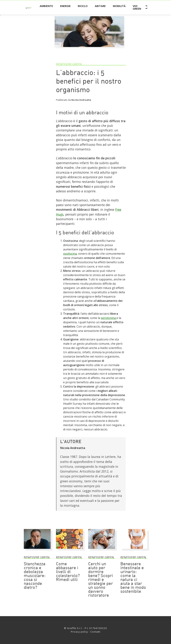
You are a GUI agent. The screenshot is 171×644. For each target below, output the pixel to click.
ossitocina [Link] (70, 254)
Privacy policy (79, 632)
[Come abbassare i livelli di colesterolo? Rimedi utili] (69, 550)
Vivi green (137, 7)
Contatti (95, 632)
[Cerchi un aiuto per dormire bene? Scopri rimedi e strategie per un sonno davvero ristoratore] (102, 550)
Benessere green (69, 64)
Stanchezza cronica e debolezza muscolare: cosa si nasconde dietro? (35, 576)
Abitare (100, 6)
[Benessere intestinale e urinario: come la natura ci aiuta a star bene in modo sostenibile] (134, 550)
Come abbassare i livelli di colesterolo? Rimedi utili (68, 572)
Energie (65, 6)
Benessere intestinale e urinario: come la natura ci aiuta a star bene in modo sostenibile (133, 578)
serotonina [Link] (109, 318)
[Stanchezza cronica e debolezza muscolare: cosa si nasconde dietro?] (37, 550)
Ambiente (46, 6)
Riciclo (83, 6)
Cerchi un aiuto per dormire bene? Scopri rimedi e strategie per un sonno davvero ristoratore (101, 580)
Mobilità (119, 6)
